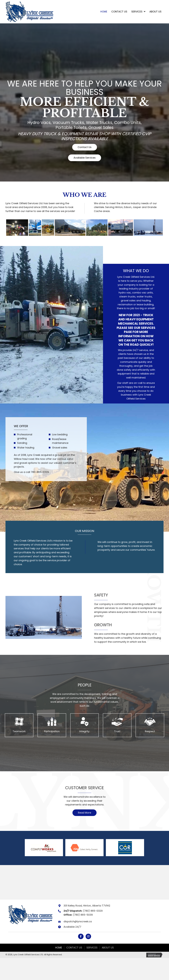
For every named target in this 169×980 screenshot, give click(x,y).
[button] (85, 147)
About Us (108, 948)
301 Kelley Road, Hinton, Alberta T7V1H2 (87, 906)
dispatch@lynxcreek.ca (78, 922)
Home (59, 948)
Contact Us (74, 948)
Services (92, 948)
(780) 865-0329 (93, 911)
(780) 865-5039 (83, 915)
